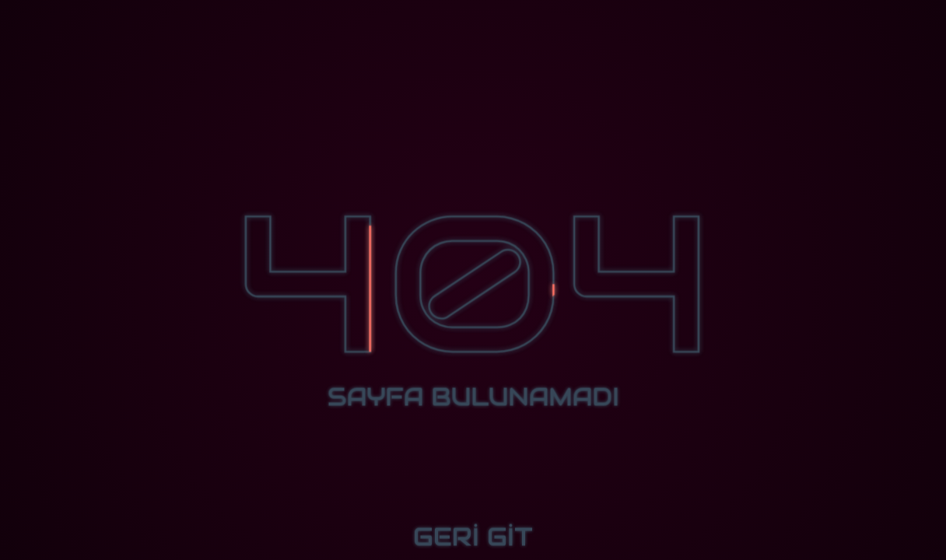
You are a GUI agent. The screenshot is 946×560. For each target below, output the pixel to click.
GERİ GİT (473, 537)
